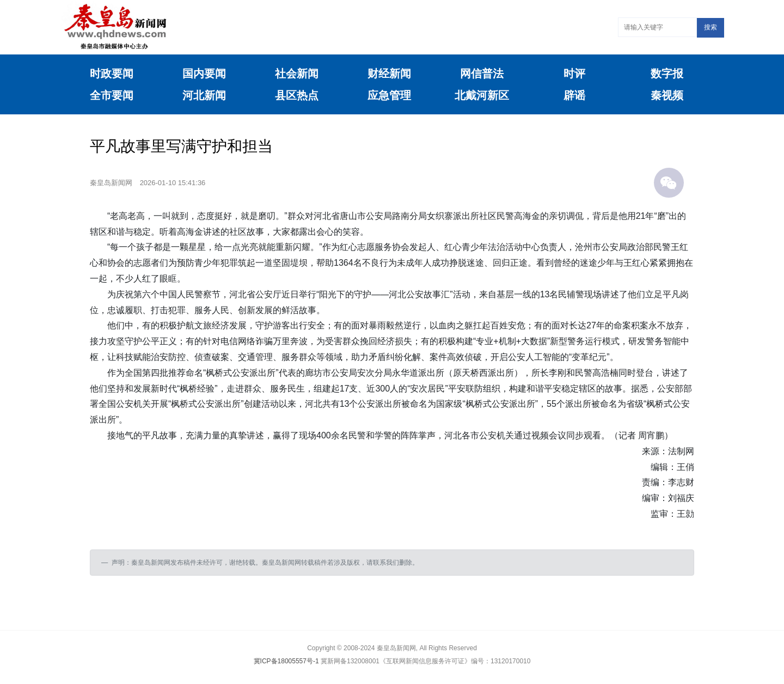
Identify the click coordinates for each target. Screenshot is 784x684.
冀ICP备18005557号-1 (286, 661)
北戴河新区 (482, 95)
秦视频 (667, 95)
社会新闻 (297, 74)
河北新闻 (204, 95)
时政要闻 (112, 74)
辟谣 (574, 95)
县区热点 (297, 95)
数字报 (667, 74)
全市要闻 (112, 95)
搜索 (710, 27)
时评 (574, 74)
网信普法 (482, 74)
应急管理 (389, 95)
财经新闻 (389, 74)
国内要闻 (204, 74)
